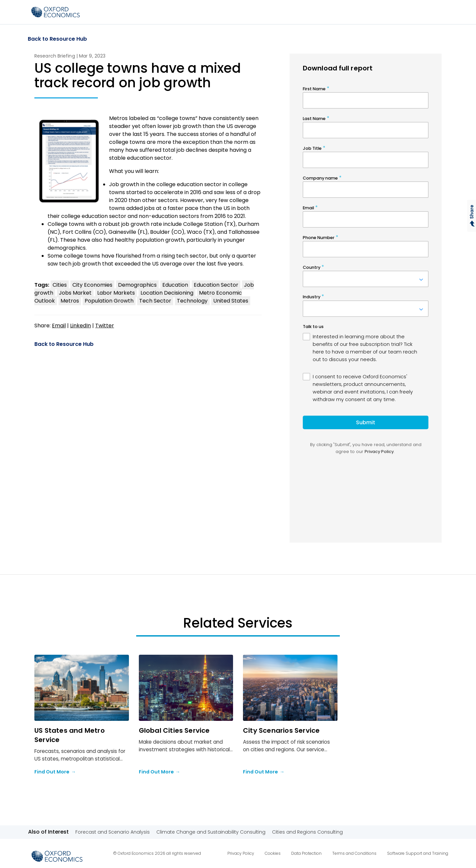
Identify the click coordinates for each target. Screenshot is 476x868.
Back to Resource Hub (57, 39)
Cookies (273, 853)
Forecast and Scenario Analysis (113, 832)
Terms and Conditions (354, 853)
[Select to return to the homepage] (56, 12)
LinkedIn (80, 326)
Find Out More (55, 772)
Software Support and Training (418, 853)
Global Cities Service (174, 730)
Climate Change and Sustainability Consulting (211, 832)
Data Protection (306, 853)
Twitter (105, 326)
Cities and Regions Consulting (307, 832)
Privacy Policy (241, 853)
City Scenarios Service (281, 730)
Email (59, 326)
